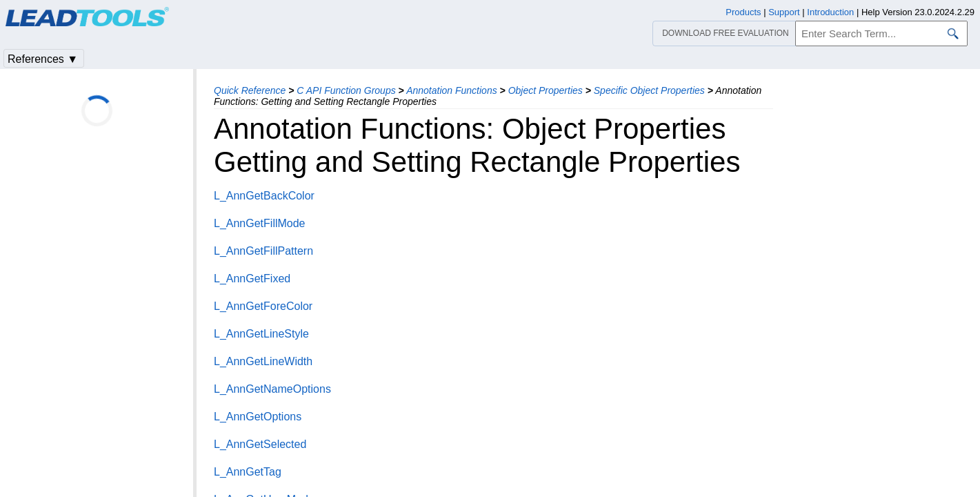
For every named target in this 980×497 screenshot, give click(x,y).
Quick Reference (250, 90)
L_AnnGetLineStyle (261, 334)
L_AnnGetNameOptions (272, 389)
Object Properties (546, 90)
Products (743, 12)
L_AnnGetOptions (258, 417)
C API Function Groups (346, 90)
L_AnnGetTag (248, 472)
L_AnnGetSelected (260, 444)
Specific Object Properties (649, 90)
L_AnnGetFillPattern (263, 251)
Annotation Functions (452, 90)
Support (784, 12)
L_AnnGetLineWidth (263, 361)
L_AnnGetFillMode (260, 223)
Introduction (830, 12)
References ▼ (43, 59)
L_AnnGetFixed (252, 279)
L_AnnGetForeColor (263, 306)
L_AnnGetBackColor (264, 196)
